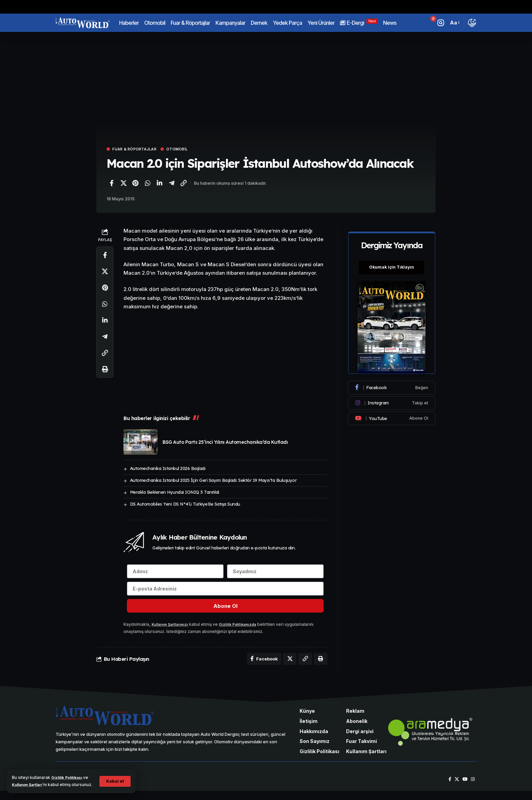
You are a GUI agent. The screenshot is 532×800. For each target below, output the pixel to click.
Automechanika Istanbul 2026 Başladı (168, 469)
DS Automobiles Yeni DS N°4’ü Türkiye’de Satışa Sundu (185, 505)
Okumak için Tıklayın (392, 263)
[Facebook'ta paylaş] (111, 184)
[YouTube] (464, 788)
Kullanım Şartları (36, 777)
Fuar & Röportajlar (139, 150)
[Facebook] (392, 384)
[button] (115, 778)
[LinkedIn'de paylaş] (159, 184)
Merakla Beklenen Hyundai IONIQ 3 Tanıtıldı (175, 493)
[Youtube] (392, 415)
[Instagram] (392, 399)
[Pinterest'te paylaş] (135, 184)
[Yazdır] (105, 370)
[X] (455, 788)
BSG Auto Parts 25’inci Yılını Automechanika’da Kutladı (225, 443)
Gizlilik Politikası (69, 771)
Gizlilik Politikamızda (243, 631)
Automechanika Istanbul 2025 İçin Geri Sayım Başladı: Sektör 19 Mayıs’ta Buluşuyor (213, 481)
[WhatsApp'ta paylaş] (148, 184)
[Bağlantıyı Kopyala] (184, 184)
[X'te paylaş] (123, 184)
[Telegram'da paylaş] (172, 184)
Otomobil (189, 150)
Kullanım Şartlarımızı (172, 631)
